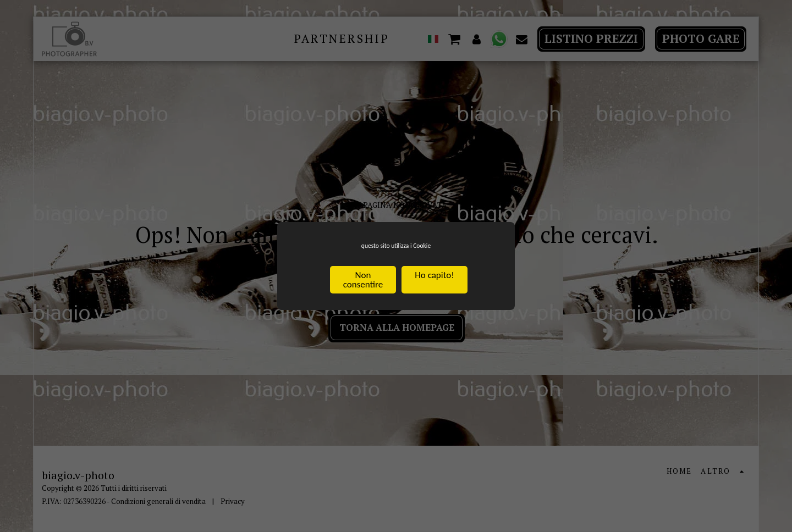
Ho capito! (434, 278)
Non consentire (363, 282)
